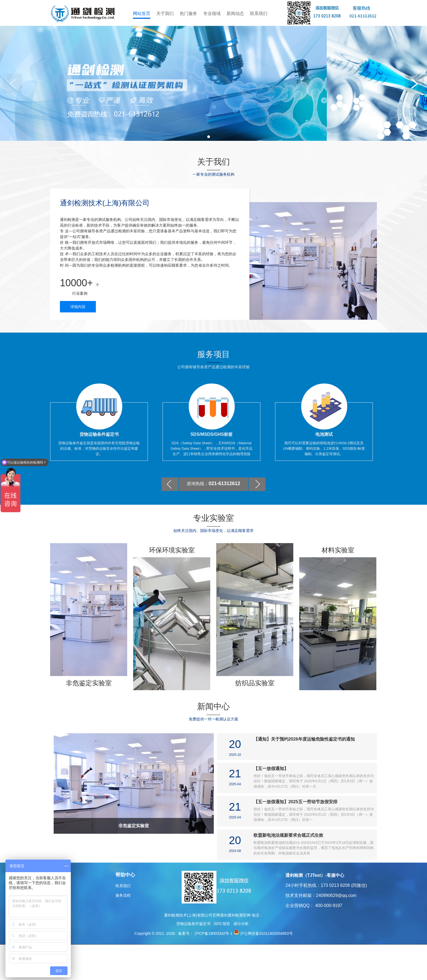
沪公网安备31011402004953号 (266, 969)
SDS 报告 (222, 959)
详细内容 (78, 342)
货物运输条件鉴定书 (193, 959)
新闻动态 (235, 13)
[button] (209, 172)
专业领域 (212, 13)
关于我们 (165, 13)
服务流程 (123, 931)
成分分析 (241, 959)
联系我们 (259, 13)
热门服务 (188, 13)
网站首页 (142, 13)
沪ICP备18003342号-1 (213, 969)
